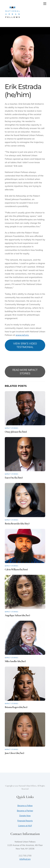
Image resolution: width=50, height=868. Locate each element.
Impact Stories (12, 428)
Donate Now (25, 816)
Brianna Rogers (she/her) (16, 707)
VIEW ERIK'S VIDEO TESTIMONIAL (25, 345)
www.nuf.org (22, 335)
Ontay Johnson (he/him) (16, 432)
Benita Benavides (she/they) (17, 524)
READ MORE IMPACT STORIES (25, 372)
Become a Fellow (25, 806)
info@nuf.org (25, 859)
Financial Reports (25, 821)
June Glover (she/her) (14, 753)
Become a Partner (25, 811)
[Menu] (45, 4)
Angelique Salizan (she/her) (17, 615)
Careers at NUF (25, 826)
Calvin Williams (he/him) (16, 569)
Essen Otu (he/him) (14, 478)
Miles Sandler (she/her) (15, 661)
